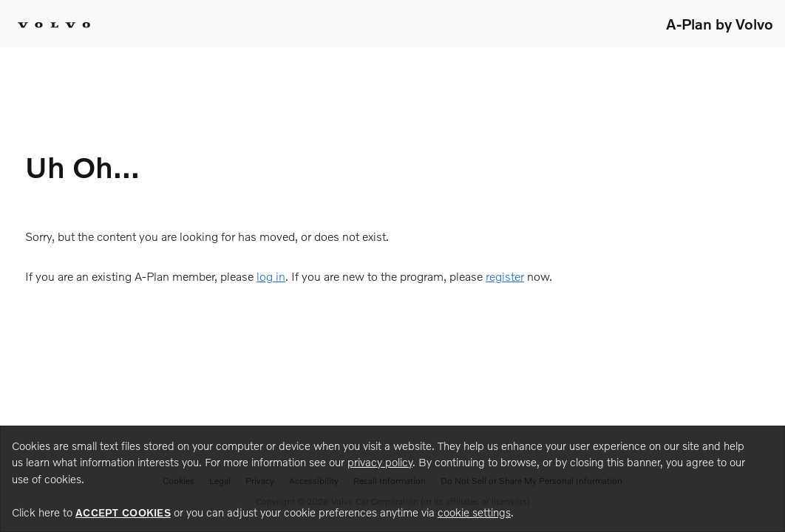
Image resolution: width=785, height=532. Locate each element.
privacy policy (380, 462)
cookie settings (474, 512)
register (505, 276)
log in (271, 276)
